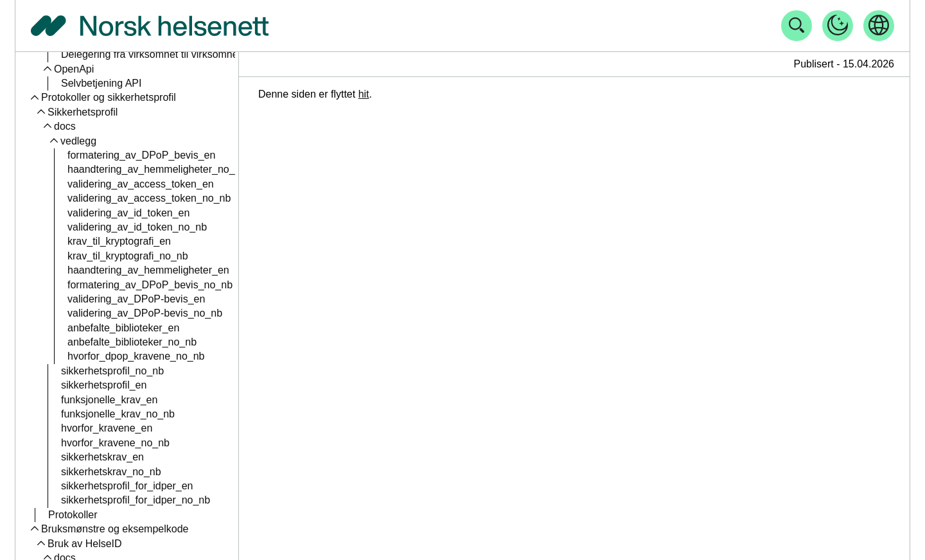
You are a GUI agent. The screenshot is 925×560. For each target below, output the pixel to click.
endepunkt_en (100, 183)
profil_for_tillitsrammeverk (126, 226)
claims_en (91, 68)
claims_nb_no (99, 83)
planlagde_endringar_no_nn (125, 529)
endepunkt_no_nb (109, 198)
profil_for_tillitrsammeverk (135, 241)
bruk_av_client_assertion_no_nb (141, 327)
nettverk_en (94, 270)
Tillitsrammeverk (98, 212)
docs (65, 500)
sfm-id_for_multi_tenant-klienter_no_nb (156, 370)
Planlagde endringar (87, 471)
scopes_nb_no (101, 111)
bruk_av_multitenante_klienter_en (145, 442)
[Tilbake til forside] (150, 26)
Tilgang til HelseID (83, 543)
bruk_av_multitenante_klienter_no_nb (153, 457)
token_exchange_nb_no (122, 169)
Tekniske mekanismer (110, 298)
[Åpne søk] (797, 26)
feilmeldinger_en (105, 126)
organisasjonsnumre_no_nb (131, 399)
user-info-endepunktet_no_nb (141, 54)
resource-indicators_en (120, 342)
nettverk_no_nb (103, 284)
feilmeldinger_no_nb (114, 140)
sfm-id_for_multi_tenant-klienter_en (148, 414)
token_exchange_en (114, 154)
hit (364, 94)
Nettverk (80, 255)
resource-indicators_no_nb (128, 356)
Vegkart (65, 485)
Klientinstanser (94, 428)
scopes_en (92, 97)
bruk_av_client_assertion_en (133, 313)
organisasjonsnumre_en (122, 385)
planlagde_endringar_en (117, 514)
